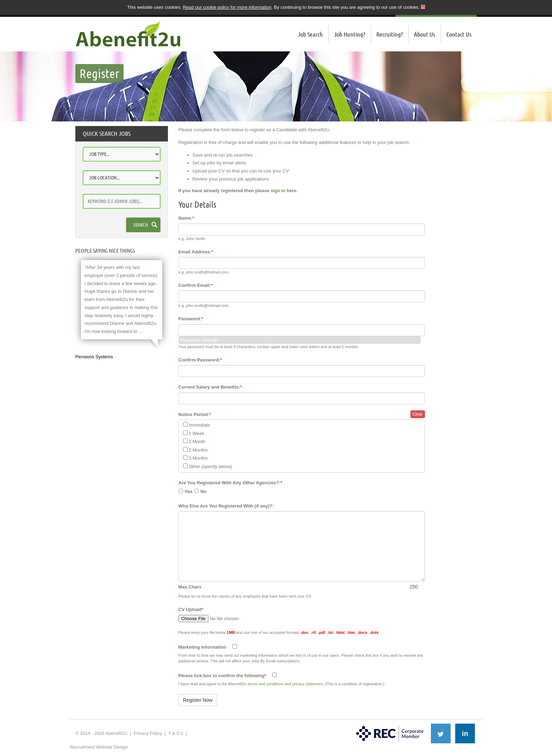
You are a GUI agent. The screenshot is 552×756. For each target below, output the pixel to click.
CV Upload (191, 609)
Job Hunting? (350, 34)
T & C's (176, 733)
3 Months (198, 458)
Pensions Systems (94, 357)
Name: (186, 218)
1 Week (196, 433)
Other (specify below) (210, 467)
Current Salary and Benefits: (210, 387)
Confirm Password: (200, 360)
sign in (278, 191)
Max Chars (190, 587)
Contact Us (459, 34)
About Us (425, 34)
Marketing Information (203, 647)
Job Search (310, 34)
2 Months (198, 450)
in (465, 733)
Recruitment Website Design (99, 747)
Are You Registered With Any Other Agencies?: (230, 483)
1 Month (197, 442)
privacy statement (308, 684)
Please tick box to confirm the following (222, 676)
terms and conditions (266, 684)
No (203, 492)
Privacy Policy (148, 733)
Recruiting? (390, 34)
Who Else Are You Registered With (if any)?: (226, 506)
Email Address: (196, 252)
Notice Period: (195, 414)
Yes (188, 492)
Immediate (199, 425)
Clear (418, 414)
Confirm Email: (196, 285)
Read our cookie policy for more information (227, 7)
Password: (191, 319)
